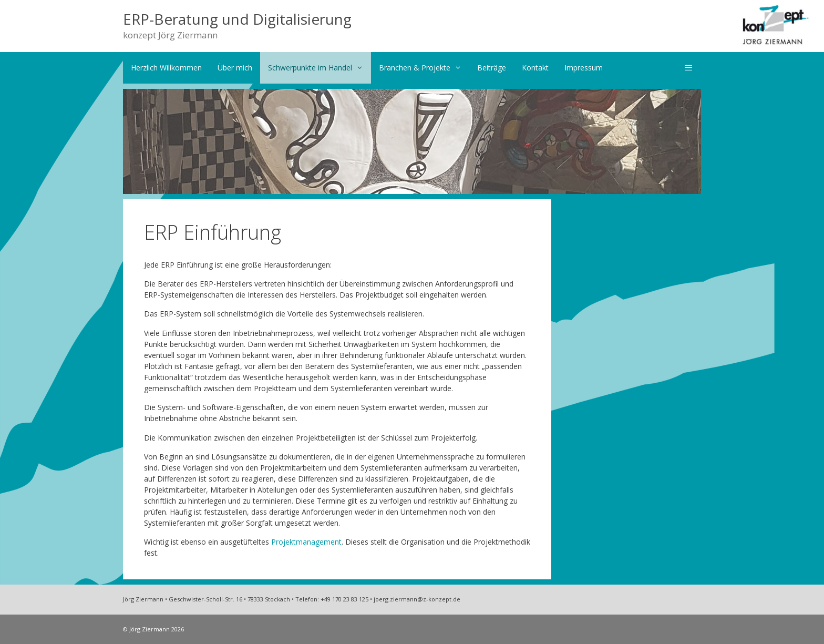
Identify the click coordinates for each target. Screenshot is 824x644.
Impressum (584, 68)
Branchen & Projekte (424, 68)
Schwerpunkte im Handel (320, 68)
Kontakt (535, 68)
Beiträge (492, 68)
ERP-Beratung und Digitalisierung (237, 19)
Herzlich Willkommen (166, 68)
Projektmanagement (306, 542)
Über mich (235, 68)
